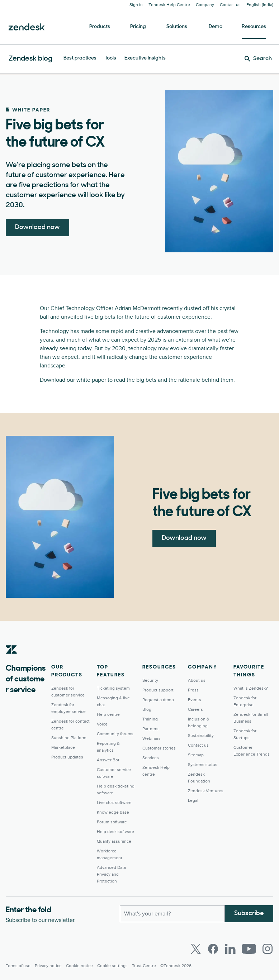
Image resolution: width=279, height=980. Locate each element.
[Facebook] (213, 949)
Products (100, 27)
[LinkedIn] (230, 949)
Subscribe (249, 914)
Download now (37, 227)
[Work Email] (172, 914)
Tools (110, 58)
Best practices (80, 58)
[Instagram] (268, 949)
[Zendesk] (11, 661)
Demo (216, 27)
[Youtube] (249, 949)
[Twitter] (196, 949)
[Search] (258, 59)
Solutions (177, 27)
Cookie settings (112, 966)
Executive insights (145, 58)
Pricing (138, 27)
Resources (254, 27)
